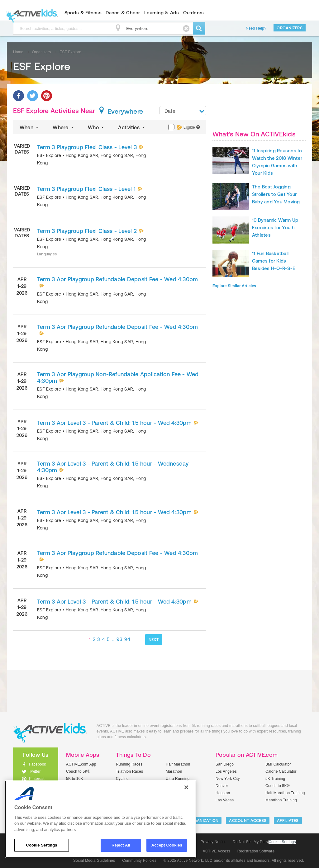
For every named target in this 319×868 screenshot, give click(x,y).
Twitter (35, 771)
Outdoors (193, 13)
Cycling (122, 779)
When (30, 127)
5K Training (275, 779)
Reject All (121, 845)
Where (64, 127)
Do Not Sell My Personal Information (264, 842)
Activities (132, 127)
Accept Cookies (167, 845)
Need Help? (256, 28)
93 (119, 639)
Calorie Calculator (281, 771)
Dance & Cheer (123, 13)
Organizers (290, 28)
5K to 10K (75, 779)
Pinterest (37, 779)
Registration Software (256, 851)
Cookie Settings (282, 842)
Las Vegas (225, 800)
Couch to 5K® (78, 771)
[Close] (186, 787)
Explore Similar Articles (234, 286)
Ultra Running (178, 779)
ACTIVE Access (217, 851)
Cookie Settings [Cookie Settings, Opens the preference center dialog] (41, 845)
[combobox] (183, 111)
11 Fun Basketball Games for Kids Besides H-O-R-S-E (274, 261)
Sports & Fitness (83, 13)
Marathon (174, 771)
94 (127, 639)
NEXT (154, 640)
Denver (222, 786)
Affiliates (288, 821)
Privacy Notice (213, 842)
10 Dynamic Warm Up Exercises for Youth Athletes (275, 228)
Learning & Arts (162, 13)
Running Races (129, 764)
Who (96, 127)
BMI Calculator (278, 764)
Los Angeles (226, 771)
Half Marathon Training (285, 793)
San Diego (225, 764)
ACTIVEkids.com (30, 13)
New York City (228, 779)
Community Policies (139, 861)
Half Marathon (178, 764)
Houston (223, 793)
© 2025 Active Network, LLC (188, 861)
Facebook (38, 764)
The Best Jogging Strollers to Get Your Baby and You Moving (276, 194)
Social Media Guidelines (94, 861)
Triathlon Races (129, 771)
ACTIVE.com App (81, 764)
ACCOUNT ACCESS (248, 821)
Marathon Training (281, 800)
